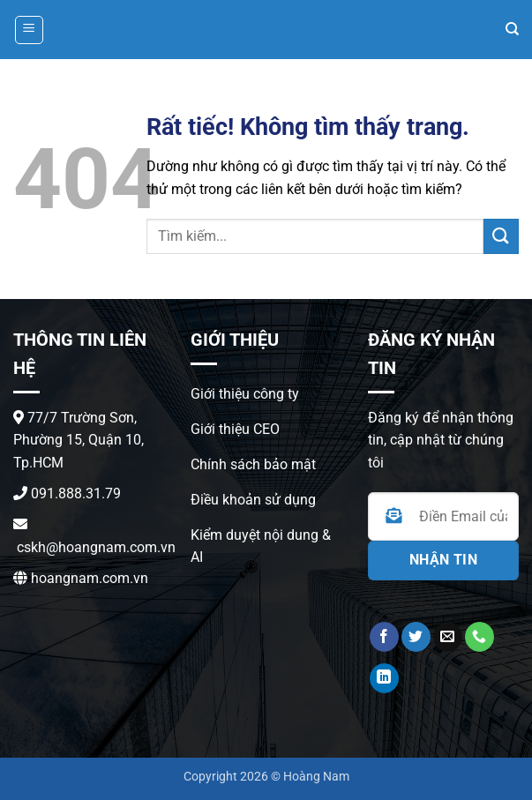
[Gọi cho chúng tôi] (480, 637)
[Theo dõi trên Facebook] (384, 637)
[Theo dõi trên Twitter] (416, 637)
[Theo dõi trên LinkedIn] (384, 678)
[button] (29, 30)
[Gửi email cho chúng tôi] (448, 637)
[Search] (512, 29)
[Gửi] (501, 236)
